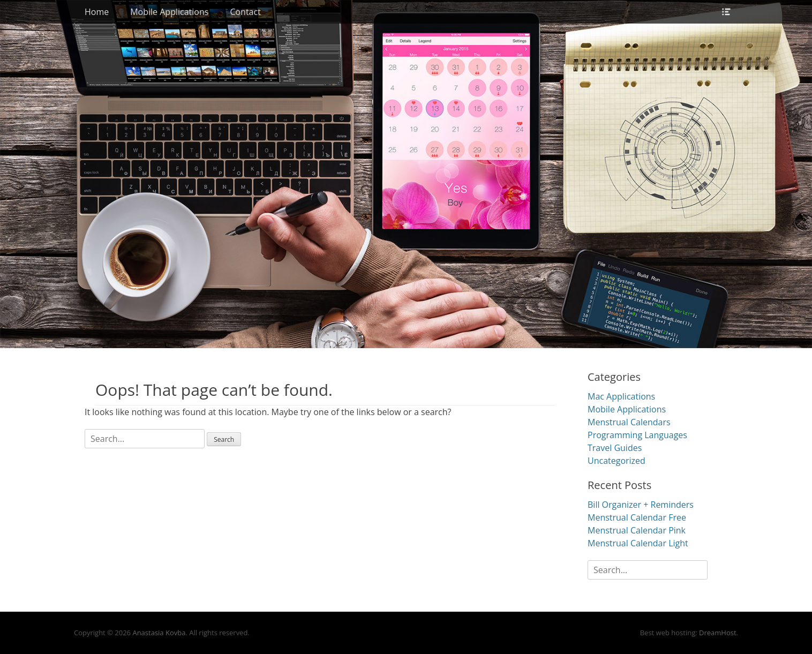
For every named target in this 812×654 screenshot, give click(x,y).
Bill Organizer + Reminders (641, 505)
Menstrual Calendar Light (638, 543)
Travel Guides (615, 448)
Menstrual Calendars (629, 422)
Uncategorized (616, 461)
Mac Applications (621, 396)
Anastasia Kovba (159, 633)
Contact (245, 12)
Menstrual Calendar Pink (637, 530)
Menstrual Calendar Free (637, 517)
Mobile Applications (169, 12)
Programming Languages (637, 435)
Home (97, 12)
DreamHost (718, 633)
